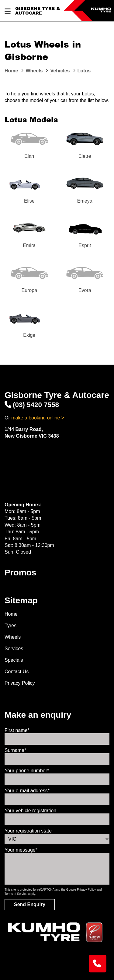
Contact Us (17, 672)
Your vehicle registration (30, 811)
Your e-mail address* (27, 791)
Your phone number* (27, 771)
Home (11, 614)
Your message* (21, 850)
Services (14, 649)
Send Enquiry (30, 904)
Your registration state (28, 831)
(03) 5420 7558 (32, 405)
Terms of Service (16, 894)
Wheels (13, 637)
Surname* (15, 750)
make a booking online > (38, 418)
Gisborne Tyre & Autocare (38, 11)
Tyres (10, 626)
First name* (17, 730)
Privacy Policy (20, 683)
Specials (14, 660)
